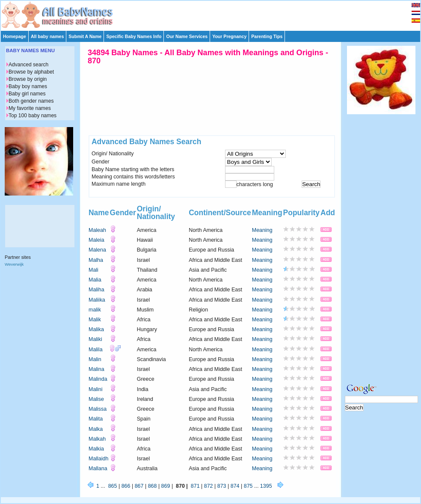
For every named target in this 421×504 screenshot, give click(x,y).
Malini (96, 389)
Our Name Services (187, 36)
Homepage (15, 36)
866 (126, 486)
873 (222, 486)
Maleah (97, 230)
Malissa (98, 409)
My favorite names (30, 108)
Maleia (96, 240)
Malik (95, 320)
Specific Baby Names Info (134, 36)
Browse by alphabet (31, 72)
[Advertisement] (381, 247)
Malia (95, 280)
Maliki (95, 339)
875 (248, 486)
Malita (96, 419)
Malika (96, 329)
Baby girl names (27, 94)
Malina (96, 369)
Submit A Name (85, 36)
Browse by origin (28, 79)
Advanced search (28, 65)
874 (235, 486)
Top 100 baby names (33, 116)
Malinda (98, 379)
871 (195, 486)
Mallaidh (98, 459)
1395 (266, 486)
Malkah (97, 439)
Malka (96, 429)
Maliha (96, 290)
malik (95, 310)
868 (153, 486)
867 (139, 486)
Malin (95, 359)
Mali (93, 270)
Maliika (97, 300)
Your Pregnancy (229, 36)
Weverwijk (14, 264)
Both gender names (31, 101)
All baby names (47, 36)
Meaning (262, 230)
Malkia (96, 449)
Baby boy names (28, 86)
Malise (96, 399)
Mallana (98, 468)
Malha (96, 260)
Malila (96, 350)
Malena (97, 250)
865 (113, 486)
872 (209, 486)
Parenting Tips (267, 36)
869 (166, 486)
